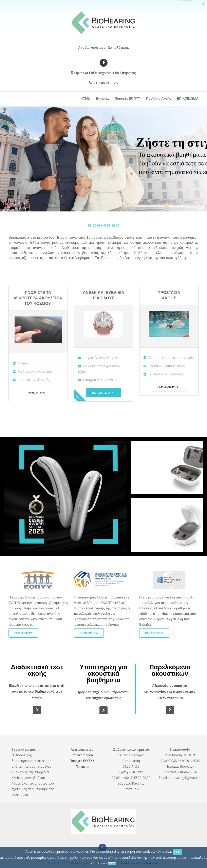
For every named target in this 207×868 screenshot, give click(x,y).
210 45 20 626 (106, 83)
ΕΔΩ (177, 852)
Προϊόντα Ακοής (159, 98)
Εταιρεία (102, 98)
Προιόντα (82, 767)
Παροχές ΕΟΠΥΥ (127, 98)
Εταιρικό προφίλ (82, 755)
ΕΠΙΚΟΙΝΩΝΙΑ (188, 98)
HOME (85, 98)
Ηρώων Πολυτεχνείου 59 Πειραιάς (105, 73)
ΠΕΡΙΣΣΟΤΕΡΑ (37, 393)
